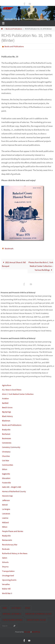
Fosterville (6, 483)
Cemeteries (7, 443)
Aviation (5, 398)
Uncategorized (8, 576)
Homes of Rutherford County (14, 491)
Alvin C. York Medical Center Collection (18, 394)
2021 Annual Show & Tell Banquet (14, 264)
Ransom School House (36, 620)
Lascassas (6, 514)
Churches (6, 456)
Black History (7, 416)
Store (28, 608)
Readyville (6, 536)
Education (6, 478)
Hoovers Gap (7, 496)
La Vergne (6, 509)
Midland (5, 522)
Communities (8, 465)
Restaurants (7, 540)
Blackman (6, 421)
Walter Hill (6, 589)
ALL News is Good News (12, 390)
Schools (5, 562)
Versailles (6, 584)
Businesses (7, 438)
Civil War (6, 460)
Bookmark (9, 249)
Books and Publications (14, 29)
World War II (7, 593)
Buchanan (6, 434)
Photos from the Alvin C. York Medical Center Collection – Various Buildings (41, 266)
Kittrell (5, 505)
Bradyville (6, 430)
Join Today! (16, 608)
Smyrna (5, 567)
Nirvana (27, 632)
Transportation (8, 571)
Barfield (5, 403)
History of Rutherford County (39, 614)
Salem (5, 558)
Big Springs (7, 412)
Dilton (5, 469)
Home (4, 608)
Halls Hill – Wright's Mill (12, 487)
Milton (5, 527)
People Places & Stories (12, 620)
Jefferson (6, 500)
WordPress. (36, 632)
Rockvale (6, 549)
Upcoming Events (9, 580)
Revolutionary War (10, 545)
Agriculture (7, 385)
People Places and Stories (13, 531)
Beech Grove (7, 407)
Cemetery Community (11, 447)
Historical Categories (12, 614)
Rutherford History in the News (15, 553)
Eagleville (6, 474)
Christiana (6, 452)
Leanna (5, 518)
